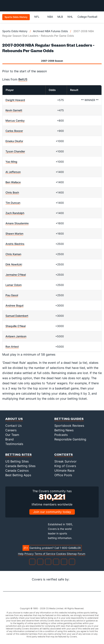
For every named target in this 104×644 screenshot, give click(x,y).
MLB (60, 17)
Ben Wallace (13, 182)
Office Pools (63, 475)
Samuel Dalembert (17, 316)
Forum (81, 554)
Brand (9, 439)
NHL (70, 17)
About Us (14, 419)
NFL (39, 17)
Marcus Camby (15, 121)
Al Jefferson (13, 172)
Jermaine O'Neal (16, 275)
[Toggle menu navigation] (99, 6)
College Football (87, 17)
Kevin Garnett (14, 110)
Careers (11, 430)
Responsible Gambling (70, 439)
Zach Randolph (15, 213)
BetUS (23, 79)
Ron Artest (12, 347)
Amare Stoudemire (17, 223)
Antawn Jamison (16, 336)
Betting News (64, 430)
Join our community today (52, 512)
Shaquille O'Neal (16, 326)
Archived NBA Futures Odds (50, 31)
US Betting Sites (17, 461)
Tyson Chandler (15, 151)
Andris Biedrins (15, 244)
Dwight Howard (15, 100)
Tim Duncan (13, 203)
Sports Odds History (15, 31)
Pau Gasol (12, 295)
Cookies (61, 554)
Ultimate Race (64, 470)
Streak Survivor (65, 461)
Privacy (29, 554)
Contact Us (13, 426)
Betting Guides (69, 419)
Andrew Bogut (14, 305)
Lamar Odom (14, 285)
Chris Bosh (12, 192)
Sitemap (72, 554)
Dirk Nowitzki (14, 264)
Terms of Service (45, 554)
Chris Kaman (13, 254)
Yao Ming (11, 162)
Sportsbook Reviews (69, 426)
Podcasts (61, 435)
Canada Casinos (17, 470)
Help (21, 554)
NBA (50, 17)
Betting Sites (19, 454)
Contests (64, 454)
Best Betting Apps (18, 475)
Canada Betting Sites (20, 466)
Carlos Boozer (14, 131)
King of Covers (65, 466)
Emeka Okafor (14, 141)
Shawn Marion (14, 234)
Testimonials (14, 444)
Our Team (12, 435)
